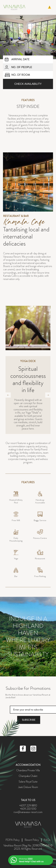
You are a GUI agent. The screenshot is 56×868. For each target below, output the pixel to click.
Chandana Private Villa (28, 771)
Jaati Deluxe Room (28, 787)
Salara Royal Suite (28, 782)
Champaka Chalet (28, 776)
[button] (50, 7)
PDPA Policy (13, 840)
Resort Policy (32, 840)
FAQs (47, 840)
